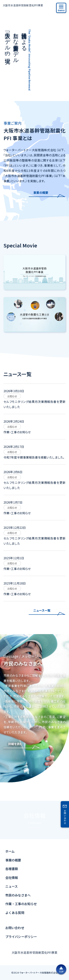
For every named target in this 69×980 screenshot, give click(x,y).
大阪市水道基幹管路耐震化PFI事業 (23, 5)
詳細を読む (15, 744)
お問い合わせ (15, 928)
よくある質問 (15, 913)
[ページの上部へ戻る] (61, 969)
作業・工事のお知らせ (21, 904)
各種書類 (12, 869)
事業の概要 (41, 192)
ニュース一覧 (42, 610)
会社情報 (35, 820)
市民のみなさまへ (18, 895)
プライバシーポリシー (21, 937)
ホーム (10, 851)
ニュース (12, 886)
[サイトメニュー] (61, 8)
